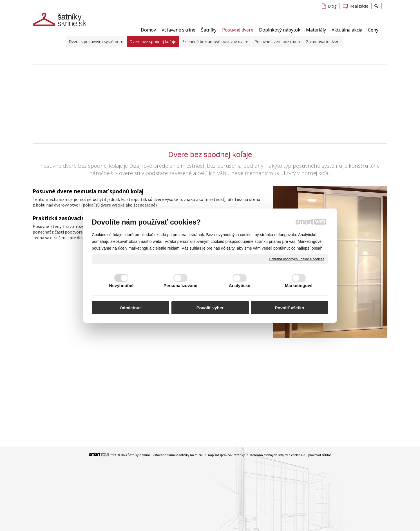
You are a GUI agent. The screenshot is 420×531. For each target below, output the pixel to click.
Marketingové (299, 285)
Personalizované (180, 285)
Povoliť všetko (290, 308)
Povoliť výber (210, 308)
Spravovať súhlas (319, 455)
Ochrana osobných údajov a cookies (297, 259)
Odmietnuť (130, 308)
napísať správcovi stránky (226, 455)
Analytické (240, 285)
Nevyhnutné (121, 285)
